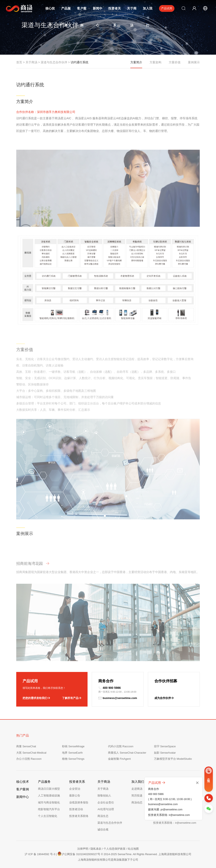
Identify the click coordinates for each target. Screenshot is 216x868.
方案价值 (175, 62)
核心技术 (23, 782)
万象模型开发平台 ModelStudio (173, 759)
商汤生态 (103, 816)
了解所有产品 (72, 698)
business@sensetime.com (118, 698)
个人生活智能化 (48, 816)
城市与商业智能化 (49, 802)
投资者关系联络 (79, 816)
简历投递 (137, 796)
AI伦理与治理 (106, 809)
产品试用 (167, 8)
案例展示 (194, 62)
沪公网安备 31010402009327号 (79, 854)
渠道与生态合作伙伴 (54, 62)
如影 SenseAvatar (165, 753)
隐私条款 (96, 849)
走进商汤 (137, 789)
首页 (19, 62)
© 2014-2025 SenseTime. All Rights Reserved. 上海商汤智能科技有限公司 (146, 854)
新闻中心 (23, 797)
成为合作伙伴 (164, 698)
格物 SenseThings (73, 759)
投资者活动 (76, 809)
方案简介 (136, 64)
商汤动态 (137, 802)
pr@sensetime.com (171, 810)
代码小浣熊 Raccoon (121, 746)
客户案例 (23, 789)
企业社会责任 (106, 802)
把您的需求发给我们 (36, 698)
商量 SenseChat (26, 746)
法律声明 (83, 849)
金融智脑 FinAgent (119, 759)
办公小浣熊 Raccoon (29, 759)
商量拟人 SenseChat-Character (127, 753)
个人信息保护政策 (115, 849)
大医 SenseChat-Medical (31, 753)
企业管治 (75, 789)
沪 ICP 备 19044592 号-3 (40, 854)
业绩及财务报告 (79, 802)
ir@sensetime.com (179, 815)
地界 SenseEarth (72, 753)
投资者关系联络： (175, 823)
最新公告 (75, 796)
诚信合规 (103, 829)
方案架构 (155, 62)
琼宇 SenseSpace (165, 746)
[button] (182, 349)
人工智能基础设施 (49, 796)
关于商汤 (31, 62)
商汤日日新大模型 (49, 789)
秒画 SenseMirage (73, 746)
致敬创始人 (104, 796)
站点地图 (133, 849)
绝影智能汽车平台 (49, 809)
